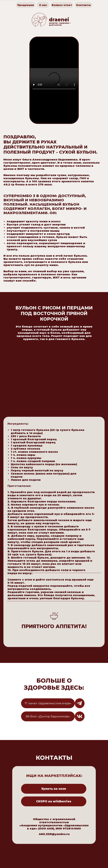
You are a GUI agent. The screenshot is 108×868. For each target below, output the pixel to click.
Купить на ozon (54, 789)
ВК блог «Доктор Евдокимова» (48, 716)
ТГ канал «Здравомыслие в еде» (48, 703)
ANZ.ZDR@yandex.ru (54, 834)
